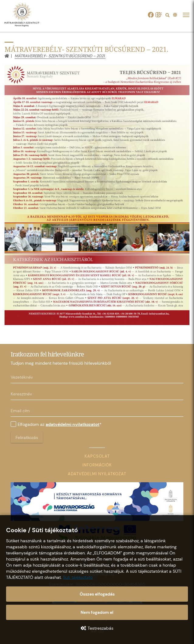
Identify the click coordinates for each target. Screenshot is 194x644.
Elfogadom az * (56, 424)
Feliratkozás (27, 437)
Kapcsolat (97, 456)
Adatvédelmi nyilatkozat (97, 474)
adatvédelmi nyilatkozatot (73, 424)
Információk (97, 465)
